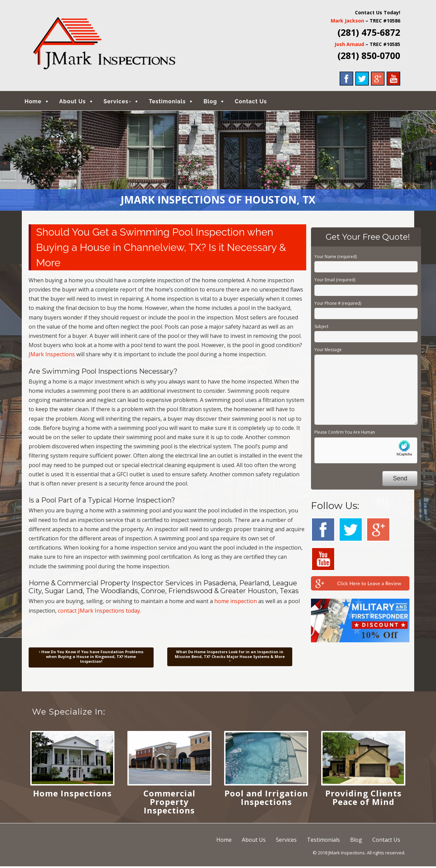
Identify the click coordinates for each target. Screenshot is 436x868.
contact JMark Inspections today (99, 612)
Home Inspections (72, 795)
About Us (77, 102)
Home (38, 102)
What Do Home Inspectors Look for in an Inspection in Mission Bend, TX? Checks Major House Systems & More (230, 658)
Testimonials (172, 102)
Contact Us (255, 102)
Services (121, 102)
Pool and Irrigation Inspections (266, 799)
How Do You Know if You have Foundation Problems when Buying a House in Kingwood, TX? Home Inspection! (91, 658)
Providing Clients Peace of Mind (363, 799)
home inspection (236, 603)
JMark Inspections (52, 356)
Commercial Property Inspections (169, 803)
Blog (215, 102)
